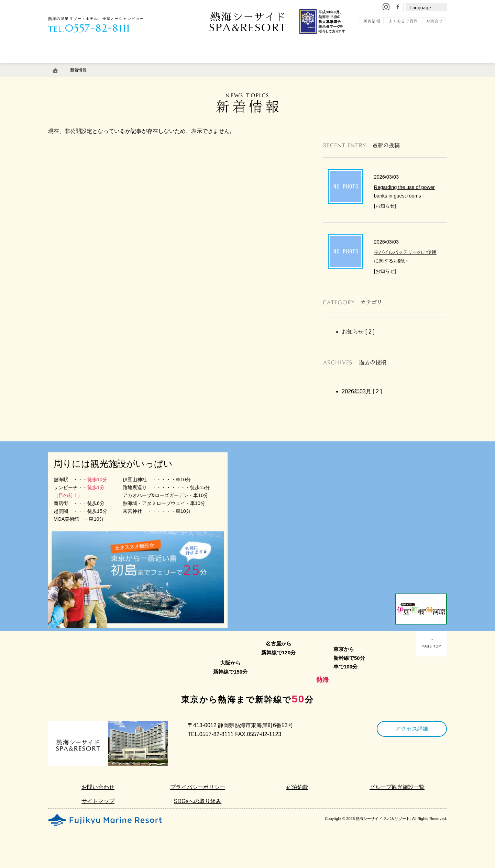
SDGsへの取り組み (198, 801)
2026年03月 (356, 391)
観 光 (379, 66)
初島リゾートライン (330, 66)
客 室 (66, 66)
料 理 (144, 66)
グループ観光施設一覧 (397, 787)
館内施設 (219, 66)
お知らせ (353, 332)
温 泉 (105, 66)
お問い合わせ (98, 787)
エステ (180, 66)
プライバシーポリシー (198, 787)
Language (421, 8)
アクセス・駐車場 (269, 66)
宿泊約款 (297, 787)
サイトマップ (98, 801)
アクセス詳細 (412, 729)
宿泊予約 (421, 66)
